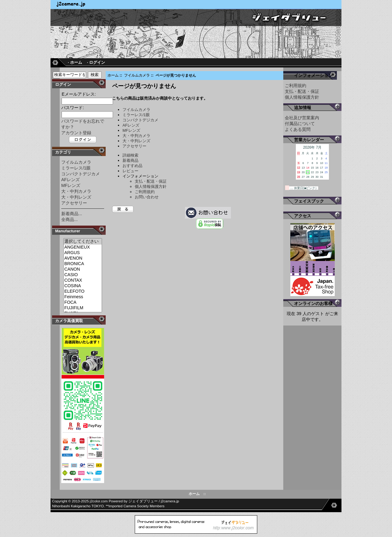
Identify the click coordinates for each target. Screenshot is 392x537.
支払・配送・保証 (151, 181)
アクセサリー (74, 203)
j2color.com (99, 501)
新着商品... (72, 214)
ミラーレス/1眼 (76, 168)
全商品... (70, 219)
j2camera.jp (170, 501)
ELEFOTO (83, 291)
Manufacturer (68, 231)
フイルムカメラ (137, 75)
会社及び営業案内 (302, 118)
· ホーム (75, 62)
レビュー (130, 171)
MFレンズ (71, 185)
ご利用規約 (145, 192)
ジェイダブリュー (143, 501)
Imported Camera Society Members (136, 506)
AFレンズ (70, 180)
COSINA (83, 286)
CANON (83, 269)
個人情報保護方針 (151, 187)
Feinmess (83, 297)
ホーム (113, 75)
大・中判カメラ (76, 191)
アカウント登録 (76, 133)
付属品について (300, 124)
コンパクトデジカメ (81, 174)
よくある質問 (298, 129)
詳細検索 (130, 155)
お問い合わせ (147, 197)
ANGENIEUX (83, 247)
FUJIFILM (83, 308)
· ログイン (96, 62)
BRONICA (83, 264)
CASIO (83, 275)
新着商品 (130, 160)
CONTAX (83, 280)
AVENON (83, 258)
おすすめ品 (132, 166)
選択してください (83, 242)
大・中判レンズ (76, 197)
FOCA (83, 303)
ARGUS (83, 253)
